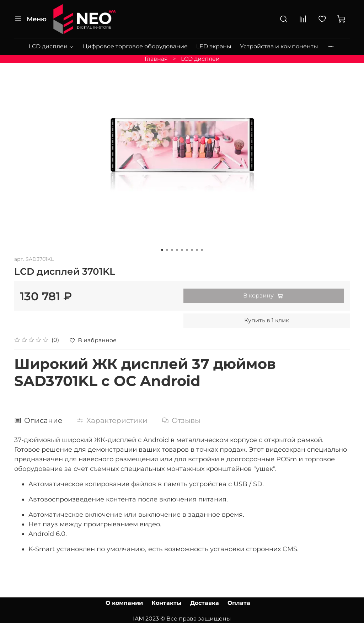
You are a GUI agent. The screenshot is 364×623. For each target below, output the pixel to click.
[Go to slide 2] (167, 250)
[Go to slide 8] (197, 250)
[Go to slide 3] (172, 250)
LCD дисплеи (52, 46)
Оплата (239, 603)
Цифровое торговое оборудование (135, 46)
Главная (156, 59)
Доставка (205, 603)
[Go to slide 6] (187, 250)
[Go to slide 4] (177, 250)
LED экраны (214, 46)
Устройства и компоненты (279, 46)
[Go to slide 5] (182, 250)
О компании (124, 603)
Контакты (167, 603)
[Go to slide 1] (162, 250)
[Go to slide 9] (202, 250)
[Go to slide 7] (192, 250)
